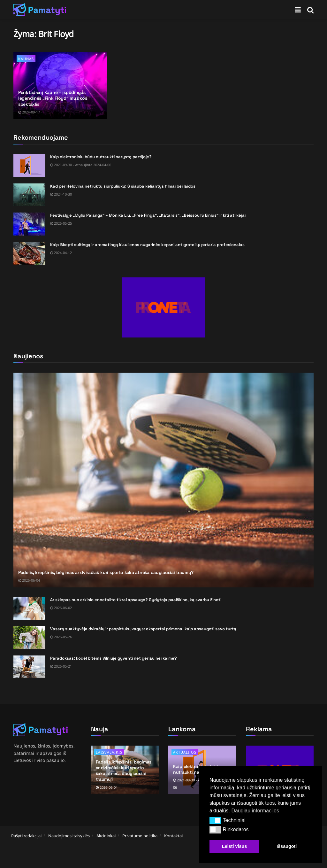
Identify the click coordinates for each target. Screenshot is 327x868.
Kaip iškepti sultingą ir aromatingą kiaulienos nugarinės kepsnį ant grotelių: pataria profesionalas (147, 245)
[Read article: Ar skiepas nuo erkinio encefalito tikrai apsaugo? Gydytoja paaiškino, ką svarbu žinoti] (29, 608)
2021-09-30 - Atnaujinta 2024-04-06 (81, 165)
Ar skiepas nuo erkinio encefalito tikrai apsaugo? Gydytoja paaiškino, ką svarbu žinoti (136, 600)
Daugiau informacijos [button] (255, 811)
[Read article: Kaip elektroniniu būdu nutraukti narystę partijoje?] (29, 166)
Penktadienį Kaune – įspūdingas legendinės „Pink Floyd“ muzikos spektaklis (53, 98)
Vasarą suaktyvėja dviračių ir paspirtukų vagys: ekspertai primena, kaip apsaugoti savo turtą (143, 629)
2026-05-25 (61, 223)
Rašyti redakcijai (26, 836)
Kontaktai (173, 836)
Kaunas (26, 59)
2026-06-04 (29, 580)
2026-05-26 (61, 637)
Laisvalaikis (109, 752)
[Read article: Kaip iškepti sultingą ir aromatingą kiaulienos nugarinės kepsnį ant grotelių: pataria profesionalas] (29, 253)
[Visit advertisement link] (163, 307)
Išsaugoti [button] (287, 846)
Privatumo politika (140, 836)
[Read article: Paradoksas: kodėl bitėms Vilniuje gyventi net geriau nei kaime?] (29, 667)
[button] (215, 820)
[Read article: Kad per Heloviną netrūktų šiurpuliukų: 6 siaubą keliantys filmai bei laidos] (29, 195)
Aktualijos (185, 752)
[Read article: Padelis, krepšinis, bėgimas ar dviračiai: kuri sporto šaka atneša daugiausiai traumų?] (163, 480)
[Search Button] (310, 10)
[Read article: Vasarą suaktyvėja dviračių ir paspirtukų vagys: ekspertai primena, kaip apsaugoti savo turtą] (29, 638)
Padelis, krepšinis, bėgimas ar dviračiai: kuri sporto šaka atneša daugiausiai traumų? (106, 572)
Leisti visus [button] (234, 846)
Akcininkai (106, 836)
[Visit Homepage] (40, 10)
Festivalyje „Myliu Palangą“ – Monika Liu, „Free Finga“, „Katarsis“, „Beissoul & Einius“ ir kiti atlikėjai (148, 215)
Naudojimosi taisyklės (69, 836)
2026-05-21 (61, 666)
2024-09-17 (29, 112)
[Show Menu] (298, 10)
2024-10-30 (61, 194)
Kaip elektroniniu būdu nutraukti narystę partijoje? (101, 157)
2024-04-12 (61, 253)
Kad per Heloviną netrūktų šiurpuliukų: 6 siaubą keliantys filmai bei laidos (123, 186)
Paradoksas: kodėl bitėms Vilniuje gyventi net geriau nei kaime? (114, 658)
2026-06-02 (61, 608)
